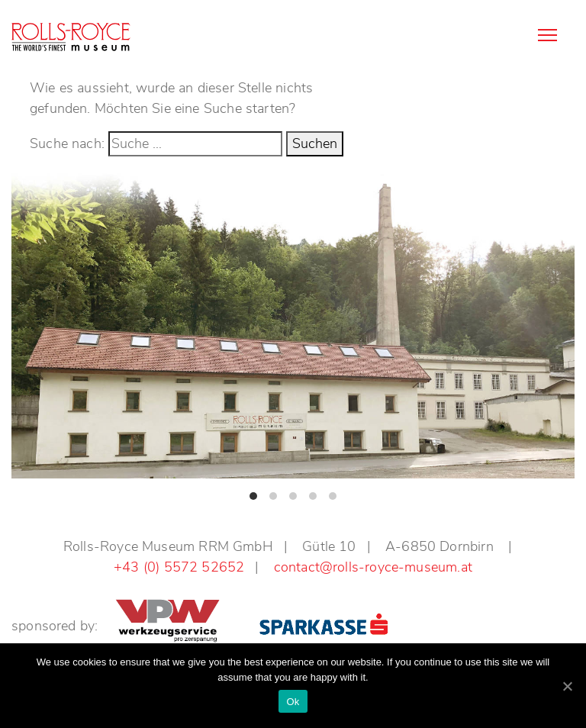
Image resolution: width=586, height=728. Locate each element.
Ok (293, 702)
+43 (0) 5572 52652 (179, 567)
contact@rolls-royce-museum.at (373, 567)
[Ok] (567, 686)
